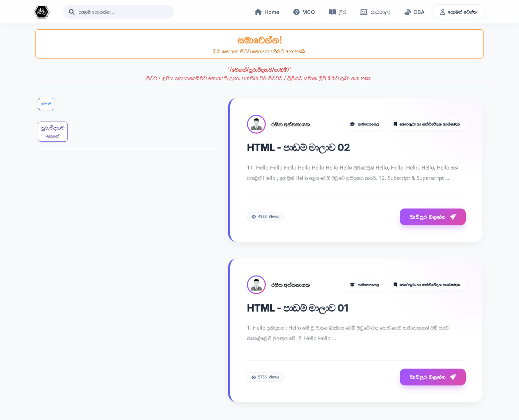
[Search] (118, 12)
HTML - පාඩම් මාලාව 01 (297, 308)
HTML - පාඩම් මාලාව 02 (299, 148)
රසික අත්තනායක (291, 125)
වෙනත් (46, 104)
